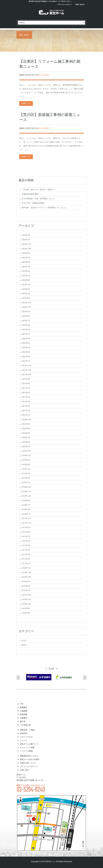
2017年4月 (26, 550)
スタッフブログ (26, 737)
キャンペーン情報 (27, 747)
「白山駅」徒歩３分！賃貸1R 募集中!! (38, 190)
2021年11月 (26, 370)
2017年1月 (26, 563)
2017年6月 (26, 541)
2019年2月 (26, 478)
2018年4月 (26, 509)
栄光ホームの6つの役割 (30, 759)
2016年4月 (26, 586)
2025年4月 (26, 267)
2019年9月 (26, 460)
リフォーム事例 (26, 751)
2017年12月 (26, 518)
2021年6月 (26, 393)
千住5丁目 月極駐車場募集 (33, 203)
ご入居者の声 (25, 725)
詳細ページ (26, 103)
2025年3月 (26, 271)
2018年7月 (26, 505)
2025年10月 (26, 249)
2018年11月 (26, 491)
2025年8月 (26, 253)
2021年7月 (26, 388)
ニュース (24, 740)
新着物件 (24, 707)
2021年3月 (26, 406)
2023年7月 (26, 321)
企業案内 (24, 718)
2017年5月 (26, 545)
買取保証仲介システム (29, 756)
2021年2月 (26, 411)
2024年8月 (26, 280)
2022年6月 (26, 343)
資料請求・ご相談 (27, 730)
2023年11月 (26, 307)
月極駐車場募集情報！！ (32, 194)
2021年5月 (26, 397)
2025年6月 (26, 262)
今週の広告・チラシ (28, 763)
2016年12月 (26, 568)
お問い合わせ (80, 5)
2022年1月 (26, 361)
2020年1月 (26, 447)
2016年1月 (26, 590)
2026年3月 (26, 240)
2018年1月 (26, 514)
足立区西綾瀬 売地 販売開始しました (38, 199)
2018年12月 (26, 487)
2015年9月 (26, 608)
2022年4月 (26, 352)
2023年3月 (26, 330)
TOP (22, 704)
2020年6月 (26, 433)
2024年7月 (26, 285)
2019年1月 (26, 482)
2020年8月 (26, 429)
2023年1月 (26, 334)
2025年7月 (26, 258)
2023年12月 (26, 303)
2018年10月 (26, 496)
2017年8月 (26, 532)
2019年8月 (26, 465)
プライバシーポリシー (65, 5)
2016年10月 (26, 577)
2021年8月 (26, 384)
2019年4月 (26, 473)
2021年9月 (26, 379)
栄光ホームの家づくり (29, 744)
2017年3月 (26, 554)
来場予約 (24, 733)
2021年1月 (26, 415)
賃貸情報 (24, 714)
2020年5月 (26, 438)
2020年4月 (26, 442)
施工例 (23, 721)
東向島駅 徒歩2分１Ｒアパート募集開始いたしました (44, 208)
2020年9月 (26, 424)
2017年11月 (26, 523)
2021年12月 (26, 366)
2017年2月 (26, 559)
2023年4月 (26, 325)
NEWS (47, 75)
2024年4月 (26, 294)
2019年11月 (26, 456)
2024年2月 (26, 298)
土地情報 (24, 711)
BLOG (41, 75)
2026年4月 (26, 235)
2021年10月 (26, 375)
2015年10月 (26, 604)
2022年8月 (26, 339)
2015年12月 (26, 595)
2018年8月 (26, 500)
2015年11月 (26, 599)
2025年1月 (26, 276)
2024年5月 (26, 289)
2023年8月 (26, 316)
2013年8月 (26, 613)
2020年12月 (26, 420)
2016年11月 (26, 572)
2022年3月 (26, 357)
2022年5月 (26, 348)
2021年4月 (26, 402)
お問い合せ (24, 770)
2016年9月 (26, 581)
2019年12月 (26, 451)
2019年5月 (26, 469)
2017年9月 (26, 527)
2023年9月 (26, 312)
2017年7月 (26, 536)
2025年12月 (26, 244)
